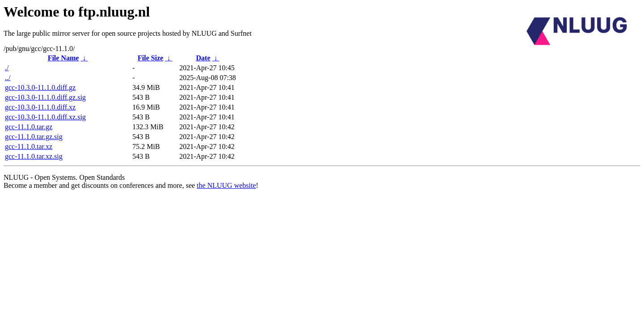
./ (7, 68)
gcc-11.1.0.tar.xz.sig (34, 156)
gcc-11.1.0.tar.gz (29, 127)
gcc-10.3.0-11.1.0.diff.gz (40, 87)
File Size (150, 58)
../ (8, 78)
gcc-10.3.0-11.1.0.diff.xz (40, 107)
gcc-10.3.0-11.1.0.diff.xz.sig (45, 117)
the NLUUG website (226, 185)
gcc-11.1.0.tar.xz (29, 146)
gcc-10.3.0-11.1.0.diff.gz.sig (45, 97)
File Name (64, 58)
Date (203, 58)
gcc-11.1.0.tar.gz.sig (34, 137)
